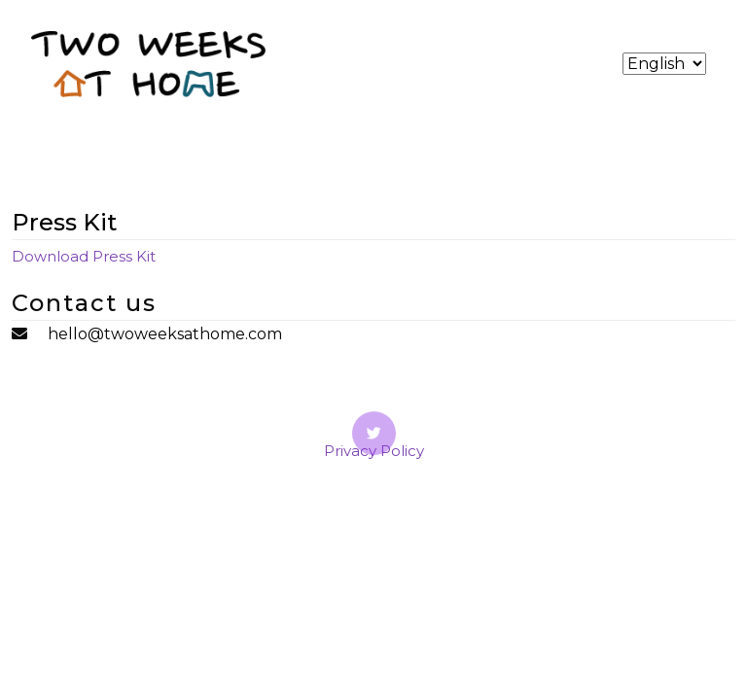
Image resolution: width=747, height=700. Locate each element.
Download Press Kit (84, 256)
